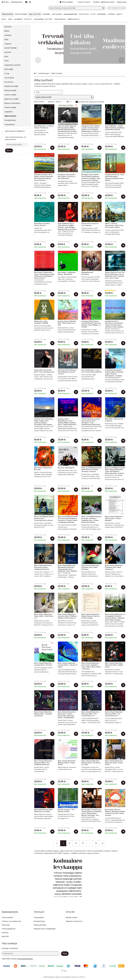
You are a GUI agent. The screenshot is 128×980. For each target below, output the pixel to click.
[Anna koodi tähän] (17, 145)
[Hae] (103, 8)
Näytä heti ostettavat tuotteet (92, 102)
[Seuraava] (103, 843)
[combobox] (77, 8)
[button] (25, 959)
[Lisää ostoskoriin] (52, 148)
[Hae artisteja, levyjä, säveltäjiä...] (77, 8)
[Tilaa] (65, 954)
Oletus (59, 102)
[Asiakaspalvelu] (17, 2)
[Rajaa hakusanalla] (64, 97)
